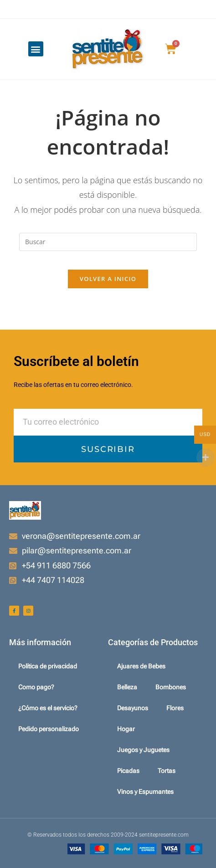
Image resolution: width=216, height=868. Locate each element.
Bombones (171, 687)
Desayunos (133, 708)
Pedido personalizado (49, 729)
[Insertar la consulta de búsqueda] (108, 242)
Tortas (167, 771)
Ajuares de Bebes (141, 666)
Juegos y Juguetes (143, 750)
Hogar (126, 729)
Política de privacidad (48, 666)
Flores (175, 708)
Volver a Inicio (108, 279)
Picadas (128, 771)
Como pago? (36, 687)
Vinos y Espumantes (145, 792)
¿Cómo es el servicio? (48, 708)
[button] (36, 49)
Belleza (127, 687)
